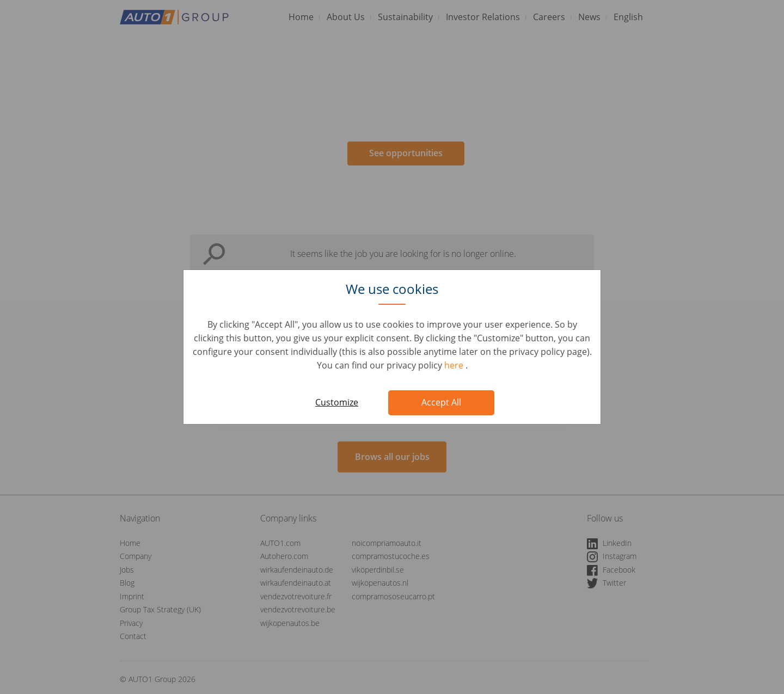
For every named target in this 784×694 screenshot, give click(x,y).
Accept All (441, 402)
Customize (337, 402)
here (455, 365)
